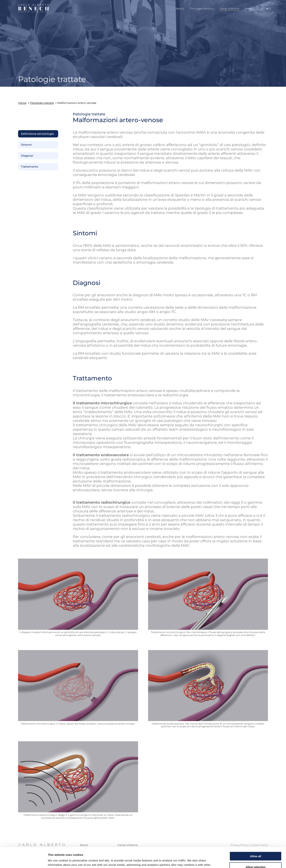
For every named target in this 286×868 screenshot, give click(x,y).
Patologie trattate (42, 103)
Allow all (256, 836)
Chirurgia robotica (202, 9)
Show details (191, 861)
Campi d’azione (229, 9)
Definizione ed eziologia (37, 134)
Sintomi (26, 145)
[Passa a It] (266, 9)
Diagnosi (27, 156)
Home (22, 103)
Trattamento (30, 167)
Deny (256, 857)
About (180, 9)
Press (248, 9)
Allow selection (255, 847)
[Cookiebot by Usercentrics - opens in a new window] (24, 861)
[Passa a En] (261, 9)
